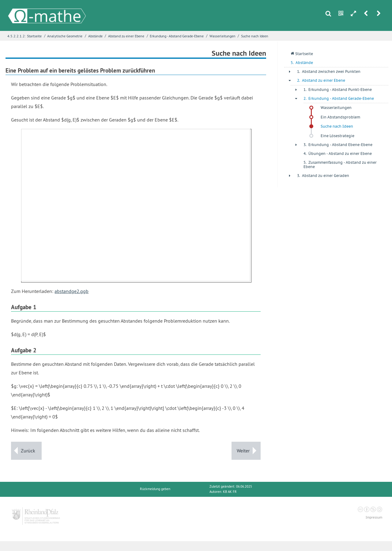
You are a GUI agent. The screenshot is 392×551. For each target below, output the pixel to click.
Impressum (374, 517)
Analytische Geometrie (65, 36)
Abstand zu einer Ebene (126, 36)
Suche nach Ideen (255, 36)
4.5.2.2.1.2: (17, 36)
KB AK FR (230, 492)
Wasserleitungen (222, 36)
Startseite (34, 36)
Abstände (95, 36)
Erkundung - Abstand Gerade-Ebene (177, 36)
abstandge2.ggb (72, 291)
